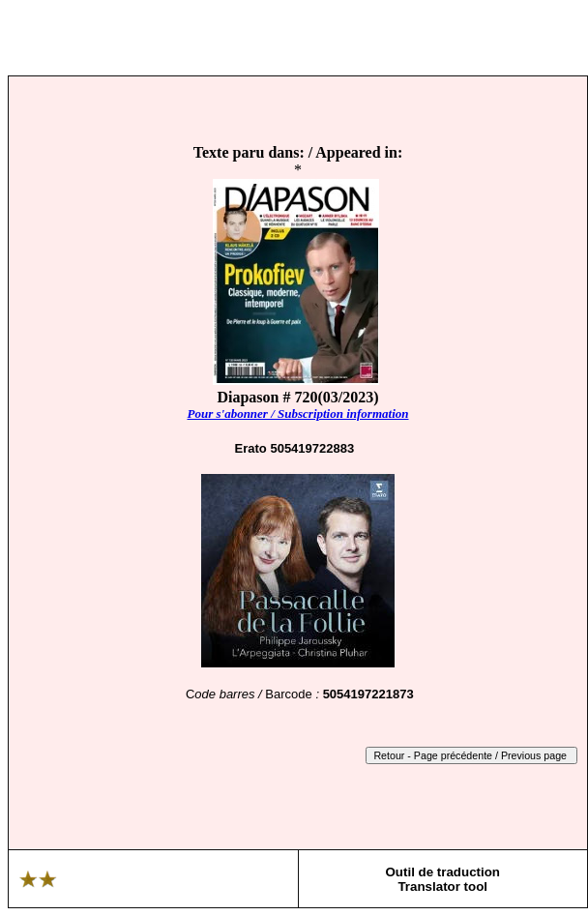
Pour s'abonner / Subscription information (297, 414)
